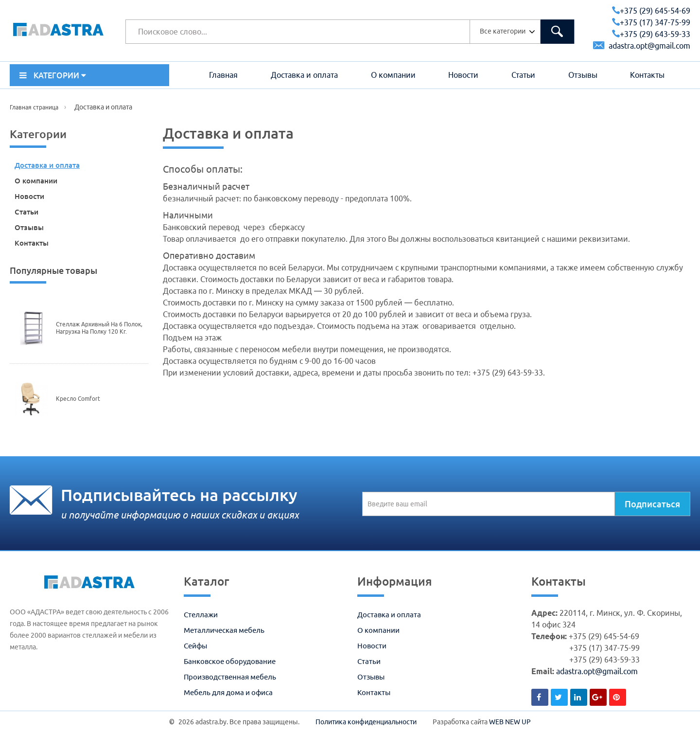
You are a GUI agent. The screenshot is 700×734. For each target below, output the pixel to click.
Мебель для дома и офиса (228, 692)
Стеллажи (201, 615)
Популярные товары (53, 270)
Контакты (647, 75)
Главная (223, 75)
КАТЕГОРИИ (53, 75)
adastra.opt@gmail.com (642, 46)
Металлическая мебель (224, 630)
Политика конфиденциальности (366, 722)
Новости (463, 75)
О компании (393, 75)
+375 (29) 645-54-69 (651, 11)
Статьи (523, 75)
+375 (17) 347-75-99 (651, 22)
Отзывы (583, 75)
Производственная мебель (230, 677)
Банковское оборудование (230, 661)
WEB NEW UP (510, 722)
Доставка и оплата (304, 75)
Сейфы (195, 646)
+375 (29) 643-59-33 (651, 34)
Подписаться (652, 504)
